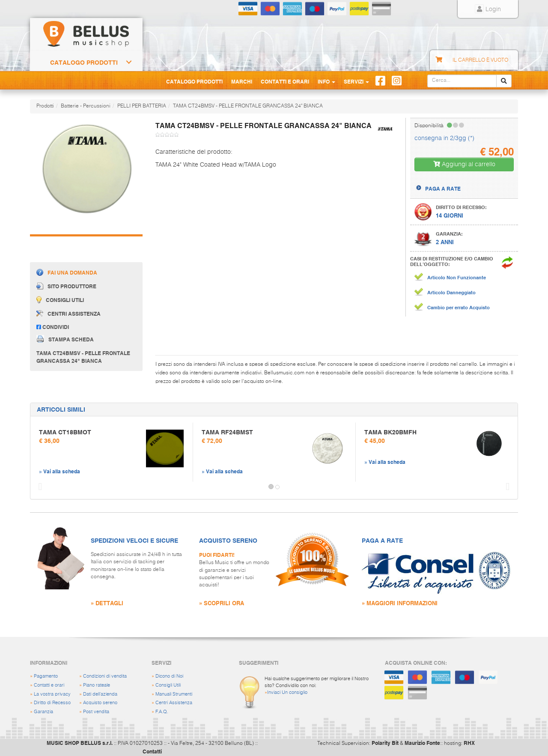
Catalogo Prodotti (84, 63)
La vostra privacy (52, 694)
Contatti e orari (49, 685)
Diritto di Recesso (52, 703)
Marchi (242, 81)
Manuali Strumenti (174, 694)
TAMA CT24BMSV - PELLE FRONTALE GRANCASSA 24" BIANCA (248, 106)
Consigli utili (60, 300)
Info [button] (326, 81)
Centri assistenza (68, 314)
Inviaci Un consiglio (287, 692)
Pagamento (46, 676)
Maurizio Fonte (422, 743)
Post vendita (96, 712)
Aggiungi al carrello (464, 164)
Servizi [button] (356, 81)
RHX (469, 743)
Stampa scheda (65, 339)
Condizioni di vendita (105, 676)
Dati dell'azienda (100, 694)
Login (488, 9)
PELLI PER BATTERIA (142, 106)
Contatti (152, 751)
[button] (38, 487)
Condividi (53, 327)
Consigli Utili (168, 685)
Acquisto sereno (100, 703)
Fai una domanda (67, 272)
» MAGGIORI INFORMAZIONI (400, 603)
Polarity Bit (385, 743)
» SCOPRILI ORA (222, 603)
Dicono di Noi (169, 676)
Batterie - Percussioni (86, 106)
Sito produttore (66, 286)
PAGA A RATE (443, 188)
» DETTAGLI (107, 603)
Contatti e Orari (285, 81)
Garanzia (43, 712)
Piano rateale (97, 685)
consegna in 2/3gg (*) (444, 138)
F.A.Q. (162, 712)
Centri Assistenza (174, 703)
